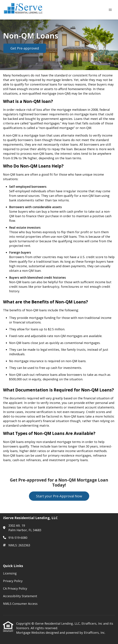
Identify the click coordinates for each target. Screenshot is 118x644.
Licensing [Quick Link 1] (10, 573)
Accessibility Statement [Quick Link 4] (20, 596)
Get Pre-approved (25, 48)
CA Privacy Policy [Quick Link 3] (15, 588)
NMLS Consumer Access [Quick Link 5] (20, 604)
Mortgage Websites (31, 633)
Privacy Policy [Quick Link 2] (13, 581)
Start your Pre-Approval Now (59, 496)
